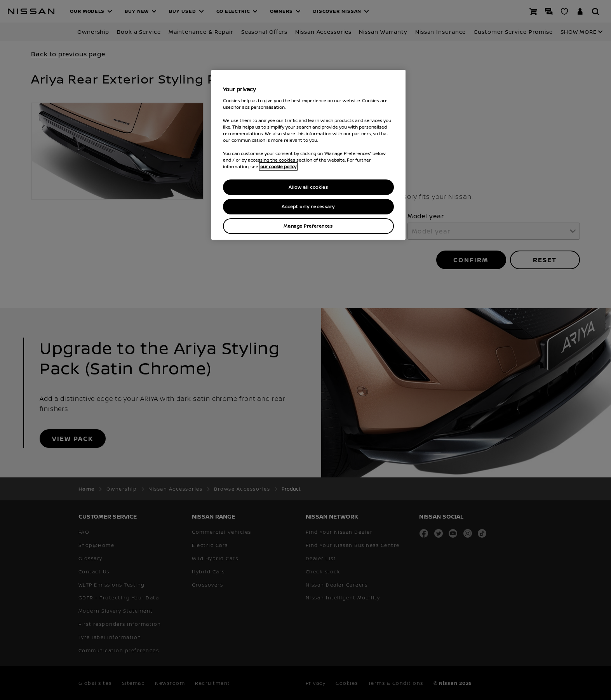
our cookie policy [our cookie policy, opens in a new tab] (278, 166)
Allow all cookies (308, 187)
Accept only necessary (308, 206)
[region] (308, 155)
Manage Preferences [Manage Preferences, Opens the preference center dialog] (308, 226)
